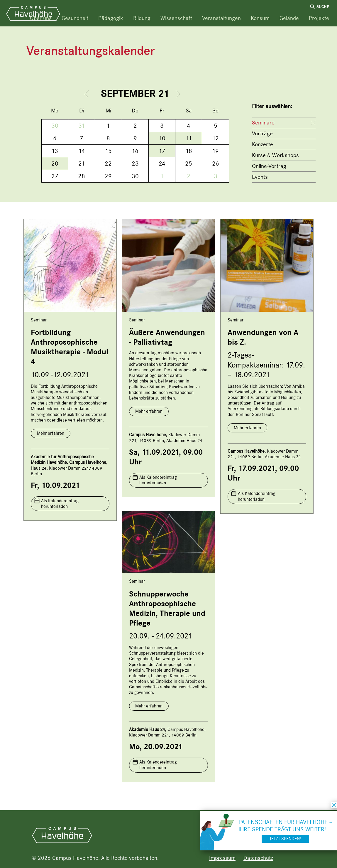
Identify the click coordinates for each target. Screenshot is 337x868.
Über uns (41, 18)
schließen (334, 805)
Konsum (260, 18)
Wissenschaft (176, 18)
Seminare (263, 123)
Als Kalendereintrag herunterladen (60, 504)
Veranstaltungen (221, 18)
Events (260, 177)
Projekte (319, 18)
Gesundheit (75, 18)
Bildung (142, 18)
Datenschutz (258, 858)
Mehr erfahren (51, 433)
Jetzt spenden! (285, 839)
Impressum (222, 858)
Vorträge (262, 133)
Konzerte (263, 144)
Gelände (289, 18)
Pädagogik (111, 18)
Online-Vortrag (269, 166)
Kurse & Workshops (275, 155)
